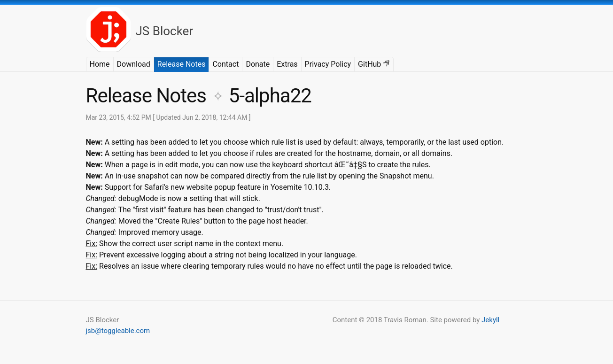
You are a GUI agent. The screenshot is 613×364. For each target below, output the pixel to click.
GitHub (369, 64)
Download (134, 64)
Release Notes (182, 64)
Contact (225, 64)
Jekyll (490, 320)
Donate (258, 64)
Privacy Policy (328, 64)
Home (100, 64)
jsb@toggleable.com (118, 331)
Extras (287, 64)
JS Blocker (165, 31)
